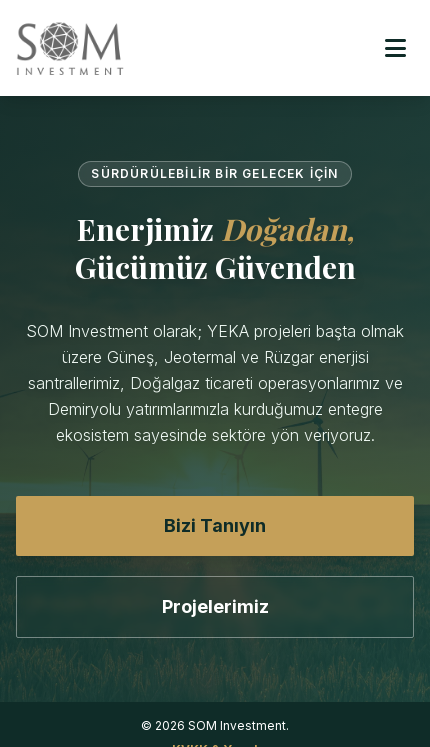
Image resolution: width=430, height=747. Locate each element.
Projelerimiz (215, 606)
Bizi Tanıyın (215, 525)
